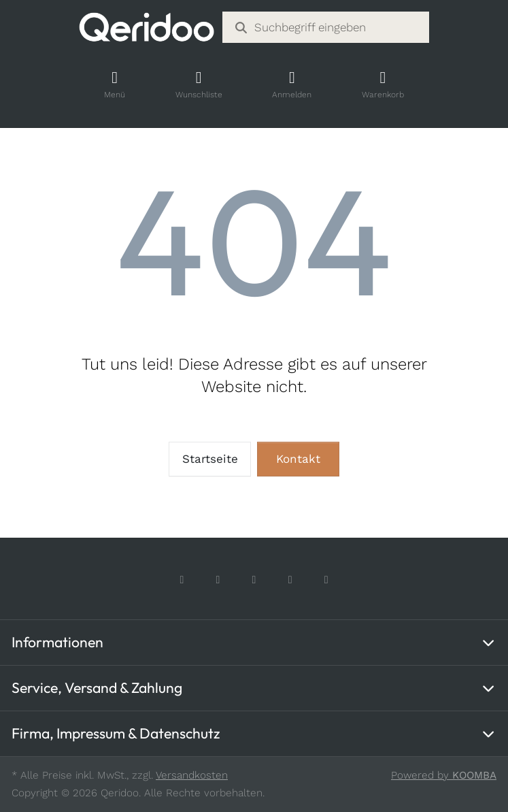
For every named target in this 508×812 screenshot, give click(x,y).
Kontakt (298, 459)
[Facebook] (182, 580)
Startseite (210, 459)
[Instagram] (218, 580)
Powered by (444, 775)
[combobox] (325, 27)
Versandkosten (192, 775)
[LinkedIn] (326, 580)
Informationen (57, 642)
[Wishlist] (199, 85)
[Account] (292, 85)
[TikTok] (254, 580)
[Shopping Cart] (383, 85)
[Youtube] (290, 580)
